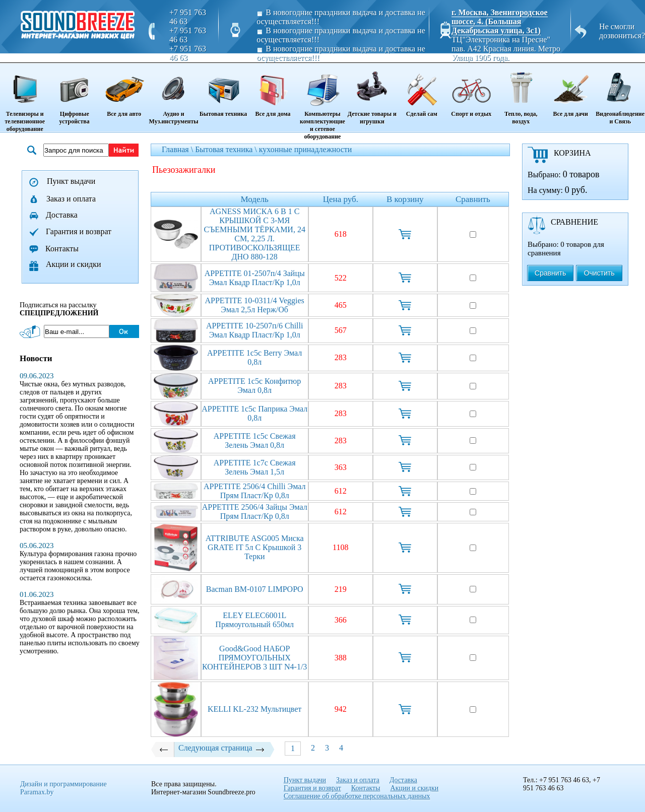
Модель (255, 199)
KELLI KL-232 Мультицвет (254, 709)
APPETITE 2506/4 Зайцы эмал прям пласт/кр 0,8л (255, 512)
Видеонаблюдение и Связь (620, 94)
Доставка (62, 215)
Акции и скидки (74, 264)
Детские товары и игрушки (372, 94)
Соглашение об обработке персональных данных (357, 796)
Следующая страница (222, 748)
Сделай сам (422, 91)
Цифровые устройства (74, 94)
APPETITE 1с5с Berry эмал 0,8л (254, 357)
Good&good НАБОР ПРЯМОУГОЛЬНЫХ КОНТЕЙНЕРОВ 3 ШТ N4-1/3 (254, 658)
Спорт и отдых (471, 91)
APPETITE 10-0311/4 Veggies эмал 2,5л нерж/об (255, 305)
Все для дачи (570, 91)
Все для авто (124, 91)
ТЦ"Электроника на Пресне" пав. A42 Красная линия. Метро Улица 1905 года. (506, 49)
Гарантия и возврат (79, 231)
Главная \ (178, 149)
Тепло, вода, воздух (521, 94)
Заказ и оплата (71, 199)
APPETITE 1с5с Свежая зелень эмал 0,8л (255, 441)
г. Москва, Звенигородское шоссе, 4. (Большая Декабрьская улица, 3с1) (500, 21)
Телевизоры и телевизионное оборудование (25, 98)
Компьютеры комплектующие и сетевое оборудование (322, 102)
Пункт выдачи (71, 181)
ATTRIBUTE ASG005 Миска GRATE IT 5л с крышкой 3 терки (255, 547)
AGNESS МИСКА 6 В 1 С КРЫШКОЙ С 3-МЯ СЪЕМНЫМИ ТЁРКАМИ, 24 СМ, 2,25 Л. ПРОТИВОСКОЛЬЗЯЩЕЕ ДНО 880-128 (254, 234)
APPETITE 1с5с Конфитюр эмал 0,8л (254, 386)
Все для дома (273, 91)
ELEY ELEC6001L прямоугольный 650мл (254, 620)
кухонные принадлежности (306, 149)
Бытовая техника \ (227, 149)
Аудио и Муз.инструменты (173, 94)
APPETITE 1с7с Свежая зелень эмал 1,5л (255, 467)
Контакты (62, 249)
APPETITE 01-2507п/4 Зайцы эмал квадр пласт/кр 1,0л (255, 278)
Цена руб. (341, 199)
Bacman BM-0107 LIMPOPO (255, 589)
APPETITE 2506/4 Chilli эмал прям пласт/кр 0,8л (254, 491)
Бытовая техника (223, 91)
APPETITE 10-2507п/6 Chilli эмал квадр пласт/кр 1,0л (255, 330)
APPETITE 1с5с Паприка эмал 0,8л (254, 413)
